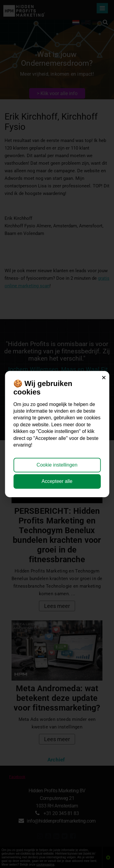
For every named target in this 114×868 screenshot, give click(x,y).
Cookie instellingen (57, 465)
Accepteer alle (57, 481)
